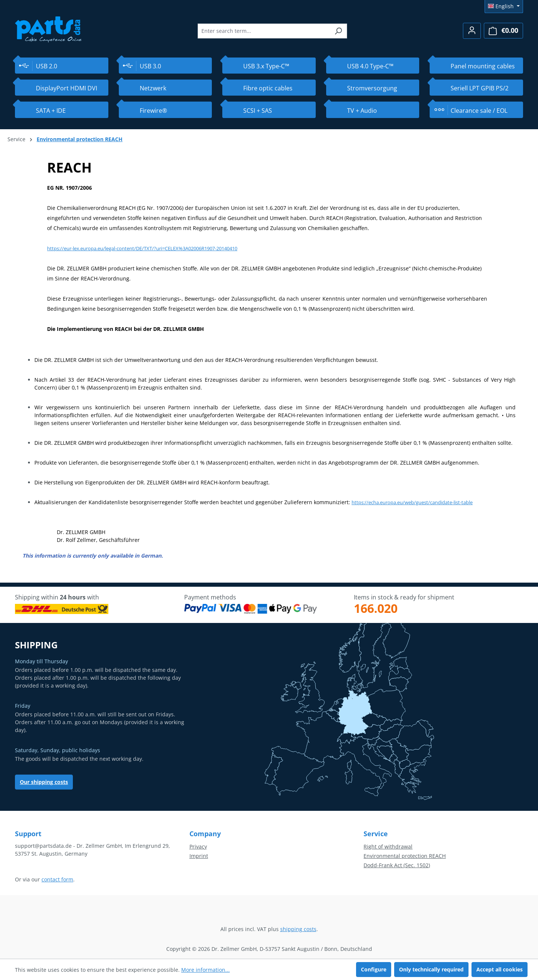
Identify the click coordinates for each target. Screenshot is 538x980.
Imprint (199, 856)
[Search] (338, 31)
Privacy (198, 846)
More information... (205, 970)
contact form (57, 879)
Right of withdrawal (388, 846)
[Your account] (472, 31)
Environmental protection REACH (405, 856)
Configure (374, 969)
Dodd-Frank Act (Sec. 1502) (397, 865)
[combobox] (264, 31)
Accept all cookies (500, 969)
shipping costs (298, 929)
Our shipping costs (44, 782)
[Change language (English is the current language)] (504, 6)
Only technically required (431, 969)
